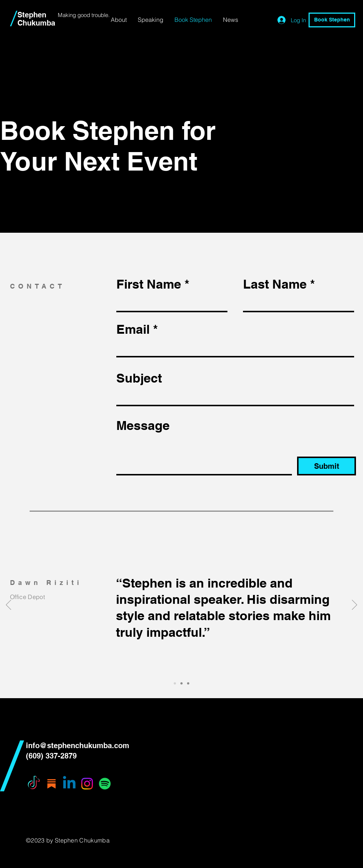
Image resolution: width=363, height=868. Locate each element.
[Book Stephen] (332, 20)
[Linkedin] (69, 784)
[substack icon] (51, 784)
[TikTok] (34, 784)
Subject (139, 378)
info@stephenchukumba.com (78, 746)
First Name (149, 284)
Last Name (275, 284)
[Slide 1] (175, 683)
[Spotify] (105, 784)
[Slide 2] (181, 683)
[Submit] (327, 466)
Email (133, 329)
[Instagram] (87, 784)
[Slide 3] (188, 683)
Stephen (32, 15)
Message (143, 425)
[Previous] (9, 605)
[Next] (354, 605)
